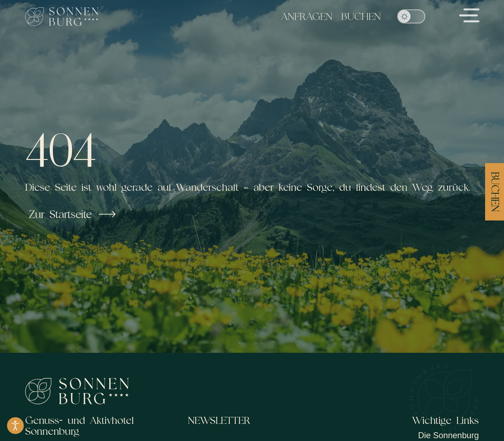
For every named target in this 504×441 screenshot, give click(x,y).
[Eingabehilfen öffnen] (15, 426)
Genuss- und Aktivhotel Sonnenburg (79, 426)
